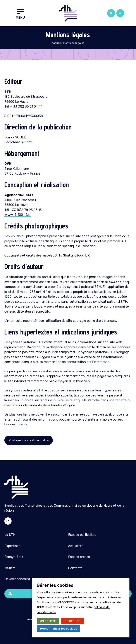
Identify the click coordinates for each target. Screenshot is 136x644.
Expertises (12, 546)
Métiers (10, 568)
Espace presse (79, 557)
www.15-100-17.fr (18, 215)
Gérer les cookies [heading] (55, 585)
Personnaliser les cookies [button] (59, 629)
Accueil (56, 43)
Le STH (10, 535)
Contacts (75, 568)
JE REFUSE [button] (72, 621)
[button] (120, 13)
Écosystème (14, 557)
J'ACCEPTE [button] (48, 621)
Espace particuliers (82, 535)
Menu (20, 18)
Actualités (76, 546)
